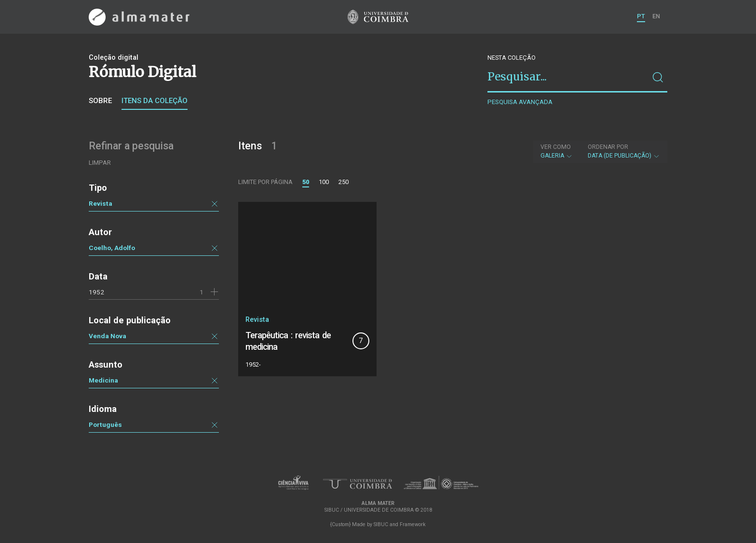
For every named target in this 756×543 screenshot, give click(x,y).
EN (656, 16)
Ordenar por (608, 147)
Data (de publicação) (624, 151)
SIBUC (381, 524)
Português (105, 424)
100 (324, 182)
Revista (101, 203)
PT (641, 16)
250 (344, 182)
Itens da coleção (155, 101)
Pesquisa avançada (520, 102)
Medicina (103, 380)
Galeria (557, 151)
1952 (96, 292)
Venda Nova (108, 336)
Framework (413, 524)
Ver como (556, 147)
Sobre (100, 101)
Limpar (100, 163)
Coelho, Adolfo (112, 248)
